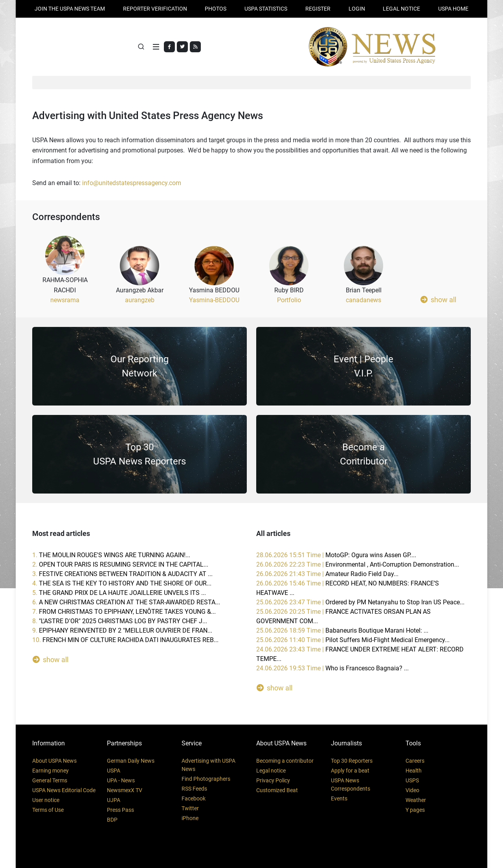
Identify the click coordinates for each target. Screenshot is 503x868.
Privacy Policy (273, 780)
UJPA (114, 800)
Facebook (194, 798)
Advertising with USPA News (208, 765)
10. (125, 640)
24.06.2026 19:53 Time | (332, 668)
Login (357, 9)
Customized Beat (277, 790)
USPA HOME (453, 9)
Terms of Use (48, 810)
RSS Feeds (194, 789)
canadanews (363, 300)
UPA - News (121, 780)
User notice (46, 800)
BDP (112, 820)
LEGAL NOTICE (401, 9)
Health (414, 771)
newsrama (65, 300)
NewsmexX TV (125, 790)
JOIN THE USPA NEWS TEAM (70, 9)
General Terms (50, 780)
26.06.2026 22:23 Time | (358, 564)
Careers (415, 761)
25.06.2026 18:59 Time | (342, 630)
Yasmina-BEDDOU (214, 300)
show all (438, 299)
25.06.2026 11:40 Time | (353, 640)
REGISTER (318, 9)
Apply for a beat (350, 771)
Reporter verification (155, 9)
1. (111, 555)
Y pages (415, 810)
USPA (114, 771)
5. (119, 593)
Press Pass (120, 810)
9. (122, 630)
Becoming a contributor (285, 761)
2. (120, 564)
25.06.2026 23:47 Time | (360, 602)
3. (122, 574)
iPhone (190, 818)
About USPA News (54, 761)
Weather (416, 800)
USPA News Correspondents (351, 785)
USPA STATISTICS (266, 9)
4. (122, 583)
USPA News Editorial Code (64, 790)
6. (126, 602)
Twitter (190, 808)
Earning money (50, 771)
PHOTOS (216, 9)
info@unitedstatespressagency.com (132, 183)
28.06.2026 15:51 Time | (336, 555)
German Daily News (131, 761)
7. (124, 612)
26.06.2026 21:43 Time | (327, 574)
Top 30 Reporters (352, 761)
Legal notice (271, 771)
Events (339, 798)
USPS (412, 780)
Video (412, 790)
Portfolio (289, 300)
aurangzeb (140, 300)
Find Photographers (206, 779)
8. (120, 621)
